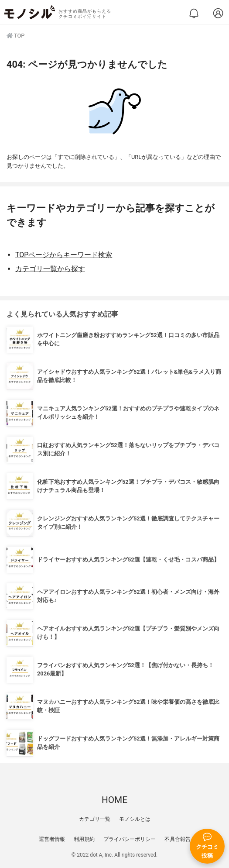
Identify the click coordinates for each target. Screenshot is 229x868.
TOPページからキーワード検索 (64, 255)
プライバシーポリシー (130, 839)
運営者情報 (52, 839)
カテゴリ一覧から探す (50, 269)
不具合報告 (178, 839)
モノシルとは (135, 819)
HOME (114, 800)
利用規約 (84, 839)
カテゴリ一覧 (95, 819)
